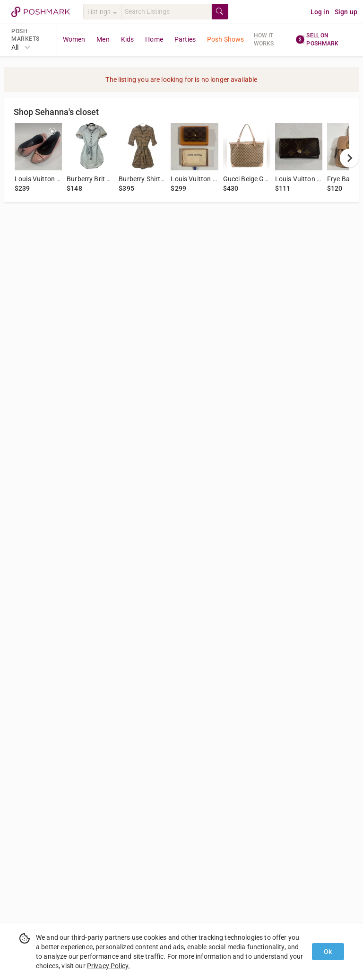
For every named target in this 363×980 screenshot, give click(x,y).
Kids (128, 39)
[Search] (166, 12)
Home (154, 39)
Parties (185, 39)
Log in (320, 12)
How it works (264, 40)
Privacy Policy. (108, 966)
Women (74, 39)
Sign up (346, 12)
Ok (328, 952)
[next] (349, 158)
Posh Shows (226, 39)
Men (103, 39)
